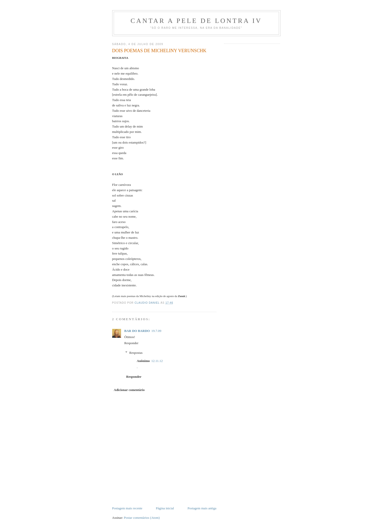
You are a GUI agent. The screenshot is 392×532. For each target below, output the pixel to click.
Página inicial (165, 508)
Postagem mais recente (127, 508)
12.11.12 (157, 361)
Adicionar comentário (129, 390)
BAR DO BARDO (137, 331)
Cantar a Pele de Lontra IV (196, 21)
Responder (132, 343)
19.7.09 (156, 331)
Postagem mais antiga (202, 508)
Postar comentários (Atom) (142, 518)
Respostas (136, 353)
